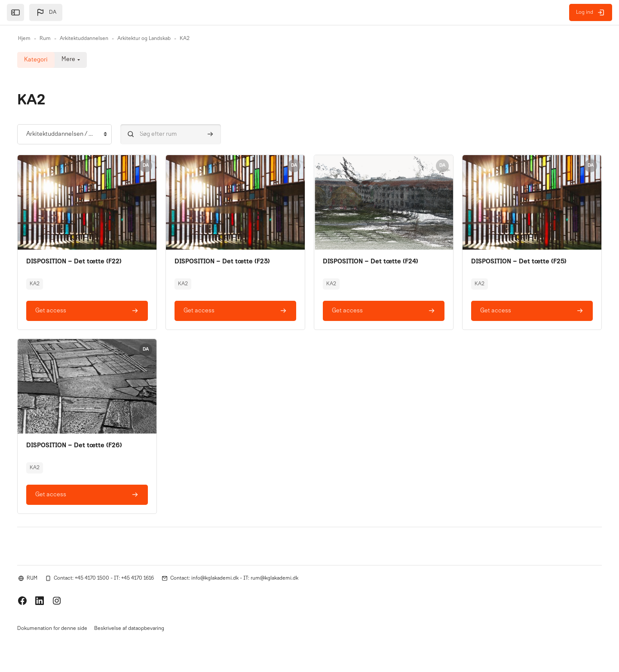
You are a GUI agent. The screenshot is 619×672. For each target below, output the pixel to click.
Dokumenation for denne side (52, 629)
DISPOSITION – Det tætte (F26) (75, 445)
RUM (32, 577)
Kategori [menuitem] (36, 60)
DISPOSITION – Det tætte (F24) (371, 262)
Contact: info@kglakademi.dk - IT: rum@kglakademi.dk (234, 577)
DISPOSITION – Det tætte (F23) (223, 262)
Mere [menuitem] (68, 60)
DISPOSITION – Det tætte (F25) (520, 262)
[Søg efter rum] (171, 134)
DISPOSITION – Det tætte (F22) (75, 262)
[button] (46, 12)
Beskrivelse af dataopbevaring (129, 629)
